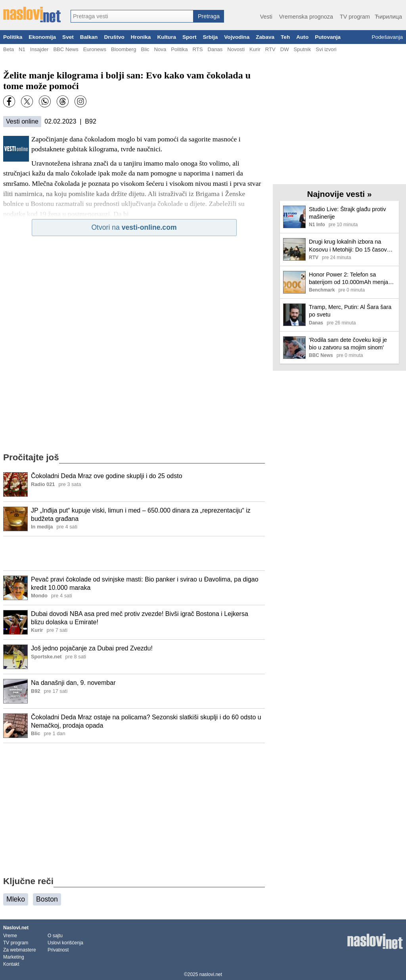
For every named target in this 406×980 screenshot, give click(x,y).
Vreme (10, 936)
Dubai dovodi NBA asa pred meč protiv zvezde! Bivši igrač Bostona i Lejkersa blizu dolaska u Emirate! (140, 618)
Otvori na (134, 227)
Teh (285, 37)
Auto (302, 37)
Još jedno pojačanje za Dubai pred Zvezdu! (92, 648)
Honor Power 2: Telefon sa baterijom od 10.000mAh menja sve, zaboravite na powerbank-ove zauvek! (349, 279)
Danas (215, 49)
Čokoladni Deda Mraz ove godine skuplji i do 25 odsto (107, 476)
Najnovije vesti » (340, 194)
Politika (13, 37)
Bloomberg (124, 49)
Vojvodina (237, 37)
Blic (145, 49)
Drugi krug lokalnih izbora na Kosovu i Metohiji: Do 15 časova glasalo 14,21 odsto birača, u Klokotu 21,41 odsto (350, 246)
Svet (68, 37)
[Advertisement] (134, 553)
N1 (22, 49)
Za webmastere (20, 950)
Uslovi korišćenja (65, 943)
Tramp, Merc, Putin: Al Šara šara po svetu (350, 311)
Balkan (89, 37)
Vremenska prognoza (306, 17)
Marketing (14, 957)
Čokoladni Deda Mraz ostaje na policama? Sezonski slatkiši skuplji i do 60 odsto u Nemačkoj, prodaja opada (146, 721)
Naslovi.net (16, 928)
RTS (197, 49)
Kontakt (11, 964)
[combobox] (132, 16)
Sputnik (303, 49)
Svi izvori (326, 49)
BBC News (66, 49)
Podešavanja (387, 37)
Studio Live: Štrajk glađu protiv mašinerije (347, 213)
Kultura (167, 37)
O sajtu (55, 936)
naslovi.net (211, 974)
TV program (355, 17)
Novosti (236, 49)
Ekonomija (42, 37)
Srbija (210, 37)
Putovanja (328, 37)
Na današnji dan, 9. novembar (73, 683)
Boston (47, 899)
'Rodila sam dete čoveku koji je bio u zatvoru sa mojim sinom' (348, 344)
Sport (190, 37)
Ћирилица (388, 17)
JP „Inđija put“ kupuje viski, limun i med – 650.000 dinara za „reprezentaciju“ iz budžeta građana (141, 515)
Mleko (16, 899)
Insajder (39, 49)
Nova (160, 49)
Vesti (266, 17)
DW (285, 49)
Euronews (95, 49)
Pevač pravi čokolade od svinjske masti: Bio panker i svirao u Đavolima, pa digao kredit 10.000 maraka (145, 583)
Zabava (265, 37)
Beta (9, 49)
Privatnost (58, 950)
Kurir (255, 49)
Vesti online (22, 121)
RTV (270, 49)
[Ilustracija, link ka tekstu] (15, 485)
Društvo (114, 37)
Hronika (141, 37)
